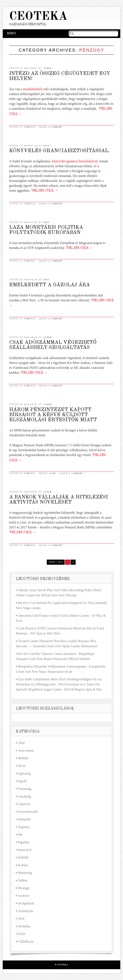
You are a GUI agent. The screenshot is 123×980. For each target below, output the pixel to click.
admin (47, 68)
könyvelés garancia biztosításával (75, 161)
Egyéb (22, 781)
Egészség (24, 773)
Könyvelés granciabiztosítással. (59, 151)
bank (52, 473)
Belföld (23, 758)
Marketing (25, 873)
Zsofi (47, 146)
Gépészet (24, 804)
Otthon (23, 880)
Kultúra (23, 865)
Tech (21, 919)
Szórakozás (26, 911)
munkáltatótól (33, 89)
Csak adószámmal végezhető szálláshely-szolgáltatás (53, 345)
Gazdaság (24, 796)
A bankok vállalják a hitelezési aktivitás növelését (58, 500)
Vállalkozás (26, 941)
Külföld (23, 857)
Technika (24, 926)
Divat (22, 766)
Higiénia (24, 827)
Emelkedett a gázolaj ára (49, 285)
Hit (20, 835)
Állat (21, 743)
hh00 (46, 222)
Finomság (25, 789)
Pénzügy (30, 127)
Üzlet (22, 934)
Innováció (25, 850)
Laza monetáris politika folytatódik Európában (46, 230)
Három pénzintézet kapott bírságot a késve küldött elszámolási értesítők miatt (53, 415)
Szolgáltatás (26, 903)
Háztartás (24, 819)
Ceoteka (38, 17)
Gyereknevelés (28, 812)
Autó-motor (26, 750)
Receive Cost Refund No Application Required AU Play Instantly (62, 603)
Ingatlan (23, 842)
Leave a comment (51, 127)
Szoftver (24, 896)
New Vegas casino (28, 608)
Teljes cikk (45, 191)
